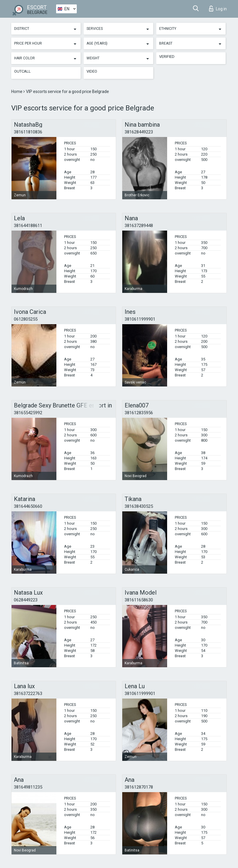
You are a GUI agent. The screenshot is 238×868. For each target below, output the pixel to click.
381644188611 (28, 226)
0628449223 (26, 600)
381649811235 (28, 787)
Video (92, 71)
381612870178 (139, 787)
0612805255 (26, 319)
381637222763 (28, 694)
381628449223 (139, 132)
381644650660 (28, 506)
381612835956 (139, 413)
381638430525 (139, 506)
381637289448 (139, 226)
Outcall (22, 71)
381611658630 (139, 600)
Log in (218, 9)
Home (17, 92)
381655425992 (28, 413)
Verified (167, 57)
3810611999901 (140, 319)
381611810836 (28, 132)
